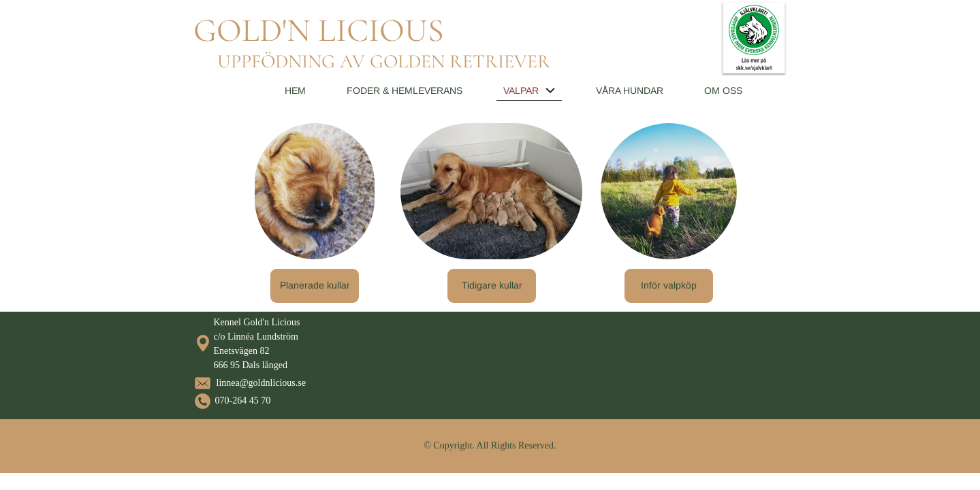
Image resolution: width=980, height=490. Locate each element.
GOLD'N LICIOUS (319, 31)
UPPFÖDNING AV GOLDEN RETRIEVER (384, 61)
